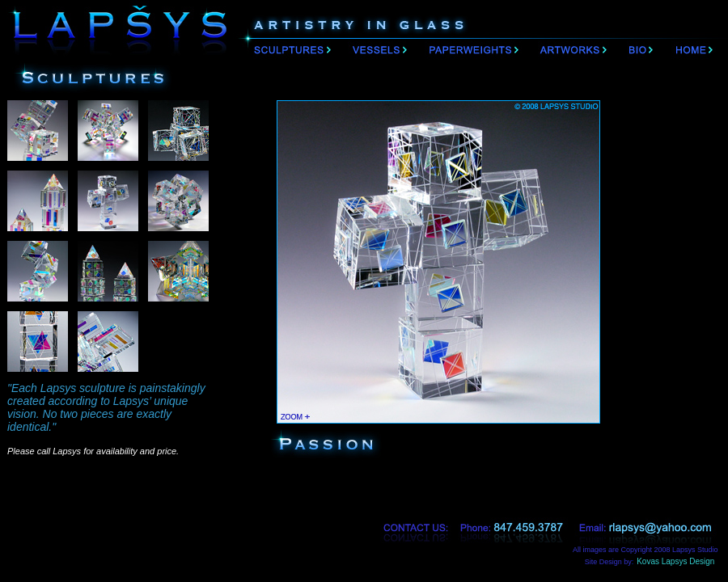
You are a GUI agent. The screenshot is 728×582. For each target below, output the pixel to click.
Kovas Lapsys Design (682, 561)
